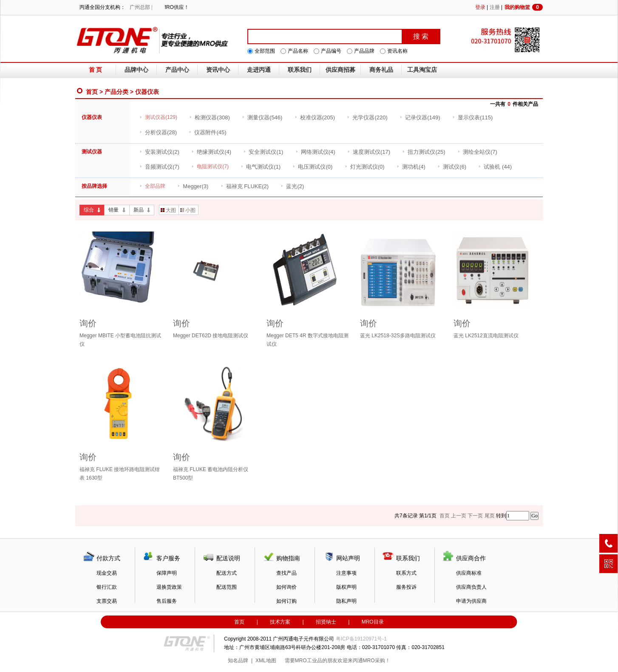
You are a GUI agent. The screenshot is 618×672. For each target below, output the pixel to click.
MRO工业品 (309, 661)
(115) (472, 117)
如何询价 (286, 587)
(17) (369, 152)
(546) (262, 117)
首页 (92, 92)
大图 (168, 210)
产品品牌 (364, 51)
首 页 (96, 70)
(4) (211, 152)
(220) (367, 117)
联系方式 (406, 573)
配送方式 (227, 573)
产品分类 (116, 92)
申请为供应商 (471, 601)
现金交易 (107, 573)
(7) (477, 152)
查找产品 (286, 573)
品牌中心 (136, 70)
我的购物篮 (524, 7)
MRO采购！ (377, 661)
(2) (159, 152)
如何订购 (286, 601)
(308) (209, 117)
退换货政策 (169, 587)
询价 (88, 323)
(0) (312, 167)
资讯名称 (397, 51)
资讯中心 (218, 70)
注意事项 (346, 573)
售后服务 (167, 601)
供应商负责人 (471, 587)
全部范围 (265, 51)
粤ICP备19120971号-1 (361, 639)
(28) (158, 132)
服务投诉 (406, 587)
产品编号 (331, 51)
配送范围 (227, 587)
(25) (424, 152)
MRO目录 (373, 622)
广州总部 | (141, 7)
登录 (480, 7)
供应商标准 (469, 573)
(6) (452, 167)
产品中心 (177, 70)
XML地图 (266, 661)
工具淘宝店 (422, 70)
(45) (207, 132)
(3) (193, 186)
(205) (315, 117)
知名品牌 (238, 661)
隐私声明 (346, 601)
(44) (495, 167)
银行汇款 (107, 587)
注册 (495, 7)
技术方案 (280, 622)
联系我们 (300, 70)
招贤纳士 (326, 622)
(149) (420, 117)
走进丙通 (259, 70)
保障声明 (167, 573)
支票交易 (107, 601)
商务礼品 (381, 70)
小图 (188, 210)
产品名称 (298, 51)
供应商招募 (340, 70)
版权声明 (346, 587)
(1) (263, 152)
